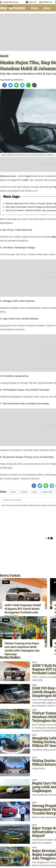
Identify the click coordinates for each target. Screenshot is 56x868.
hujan (28, 176)
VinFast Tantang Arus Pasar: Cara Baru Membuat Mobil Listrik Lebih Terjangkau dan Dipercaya (22, 649)
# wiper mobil (47, 492)
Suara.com (32, 2)
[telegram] (22, 85)
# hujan (13, 492)
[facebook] (4, 85)
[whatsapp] (28, 85)
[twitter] (10, 85)
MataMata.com (47, 2)
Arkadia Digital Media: (11, 2)
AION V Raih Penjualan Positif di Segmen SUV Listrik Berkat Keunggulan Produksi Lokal (23, 609)
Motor (47, 8)
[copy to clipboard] (34, 85)
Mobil (35, 8)
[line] (16, 85)
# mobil (24, 492)
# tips (34, 492)
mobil (25, 180)
